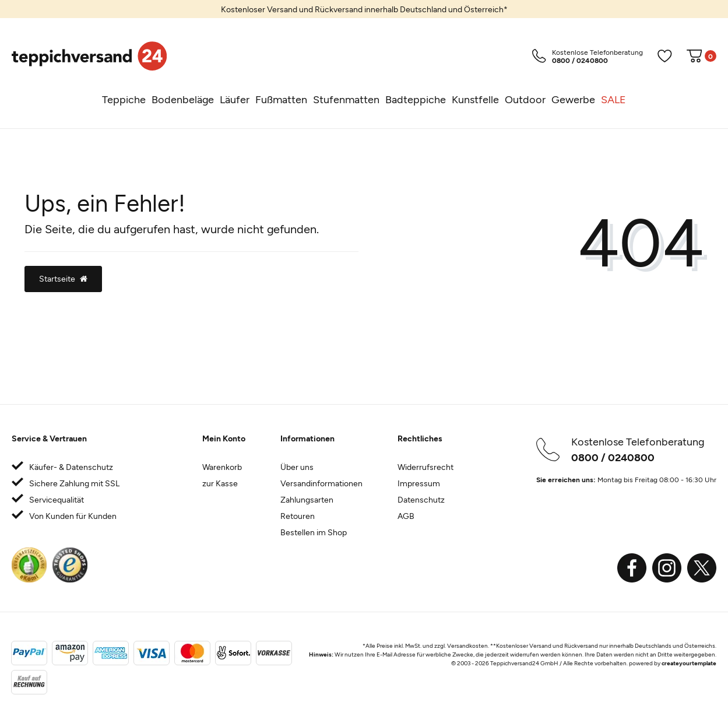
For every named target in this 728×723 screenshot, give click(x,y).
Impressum (419, 483)
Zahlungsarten (307, 499)
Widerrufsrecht (425, 467)
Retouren (298, 516)
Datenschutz (421, 499)
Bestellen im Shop (314, 532)
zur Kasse (220, 483)
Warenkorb (222, 467)
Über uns (297, 467)
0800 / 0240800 (613, 457)
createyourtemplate (689, 663)
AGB (406, 516)
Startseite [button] (63, 278)
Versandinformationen (321, 483)
